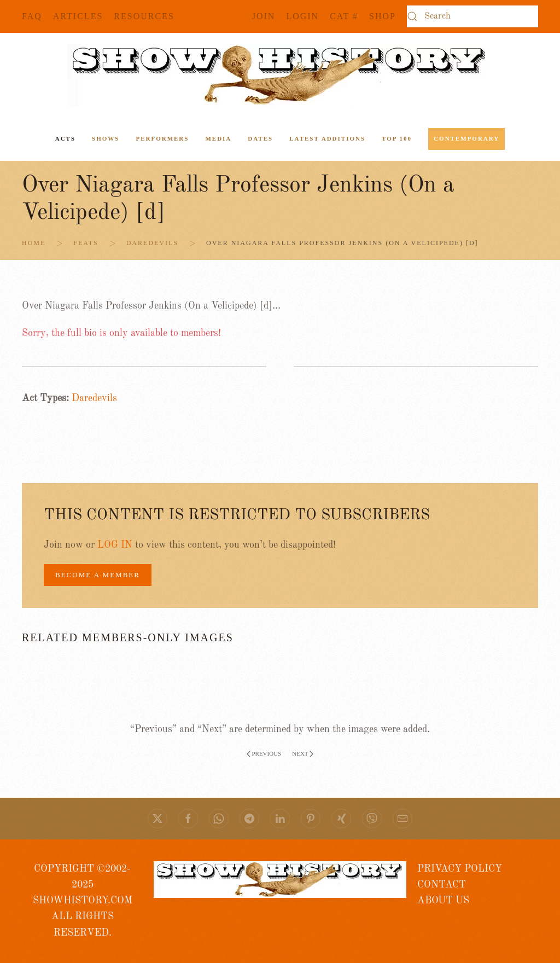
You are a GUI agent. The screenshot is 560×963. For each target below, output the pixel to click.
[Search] (472, 16)
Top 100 (397, 138)
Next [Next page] (303, 754)
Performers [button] (162, 138)
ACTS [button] (65, 138)
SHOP (383, 16)
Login (302, 16)
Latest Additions (327, 138)
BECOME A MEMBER (98, 575)
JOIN (264, 16)
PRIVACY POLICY (460, 869)
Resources (144, 16)
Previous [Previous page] (264, 754)
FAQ (32, 16)
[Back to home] (280, 75)
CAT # (344, 16)
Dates (260, 138)
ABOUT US (443, 901)
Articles (78, 16)
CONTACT (442, 885)
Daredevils (94, 398)
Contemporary (466, 138)
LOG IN (115, 545)
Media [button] (218, 138)
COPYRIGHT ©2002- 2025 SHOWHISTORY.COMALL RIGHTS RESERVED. (83, 901)
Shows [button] (106, 138)
